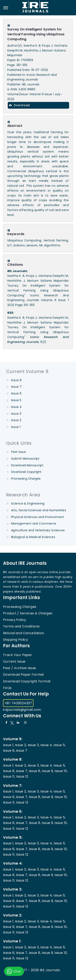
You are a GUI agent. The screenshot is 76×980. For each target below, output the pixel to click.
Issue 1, (9, 745)
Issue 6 (16, 393)
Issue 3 (16, 414)
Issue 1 (16, 427)
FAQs (7, 688)
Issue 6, (9, 751)
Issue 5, (59, 745)
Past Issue (19, 452)
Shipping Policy (16, 640)
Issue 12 (22, 776)
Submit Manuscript (25, 459)
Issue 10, (61, 771)
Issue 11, (9, 776)
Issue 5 (16, 400)
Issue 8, (35, 771)
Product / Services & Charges (28, 613)
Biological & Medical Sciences (33, 537)
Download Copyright (26, 472)
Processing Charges (26, 479)
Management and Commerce (34, 523)
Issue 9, (48, 771)
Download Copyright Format (27, 681)
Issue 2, (21, 745)
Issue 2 (16, 420)
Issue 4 (16, 407)
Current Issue (14, 661)
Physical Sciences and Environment (38, 517)
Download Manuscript (27, 465)
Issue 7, (22, 771)
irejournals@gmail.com (22, 710)
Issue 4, (46, 745)
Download (19, 105)
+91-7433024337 (18, 703)
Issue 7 (16, 387)
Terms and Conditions (21, 626)
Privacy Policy (15, 620)
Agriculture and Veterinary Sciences (38, 530)
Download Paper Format (24, 675)
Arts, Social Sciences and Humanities (39, 510)
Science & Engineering (28, 503)
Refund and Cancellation (24, 633)
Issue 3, (34, 745)
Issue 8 (16, 380)
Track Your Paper (18, 655)
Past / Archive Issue (19, 668)
